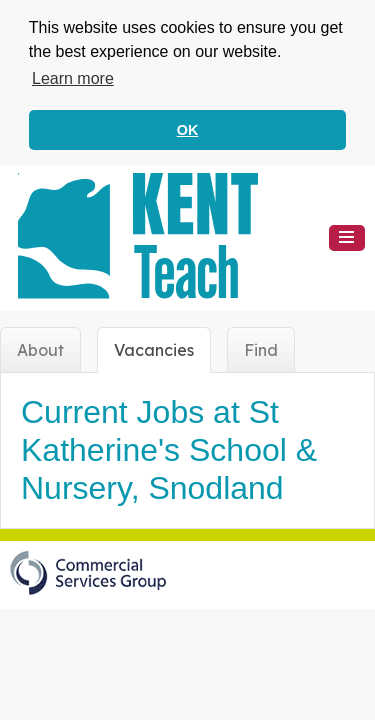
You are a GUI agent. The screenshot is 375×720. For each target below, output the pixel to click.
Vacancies (154, 348)
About (40, 348)
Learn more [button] (73, 78)
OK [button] (188, 130)
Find (261, 348)
